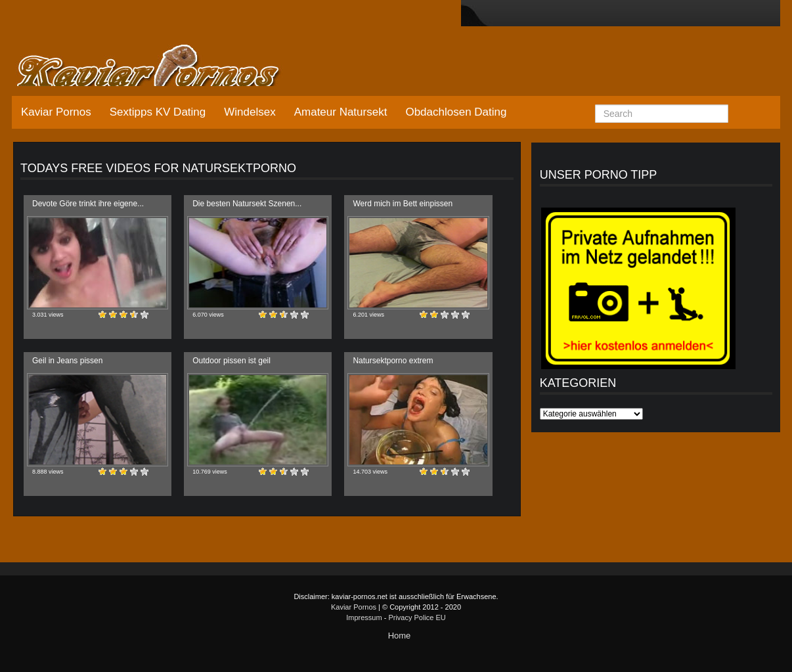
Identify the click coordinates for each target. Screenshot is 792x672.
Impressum (364, 617)
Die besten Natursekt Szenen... (247, 204)
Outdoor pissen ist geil (231, 361)
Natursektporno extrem (393, 361)
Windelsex (250, 112)
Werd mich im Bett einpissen (403, 204)
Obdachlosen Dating (456, 112)
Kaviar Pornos (56, 112)
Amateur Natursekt (341, 112)
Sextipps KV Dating (158, 112)
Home (400, 636)
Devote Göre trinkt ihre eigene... (88, 204)
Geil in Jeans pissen (67, 361)
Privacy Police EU (417, 617)
